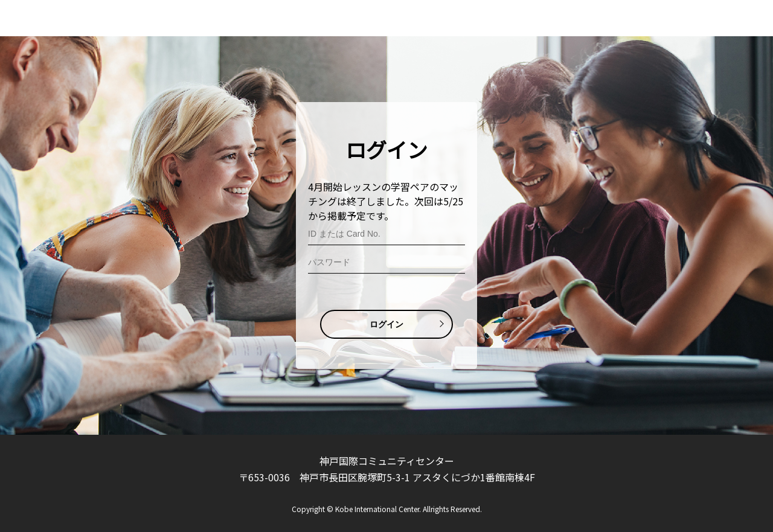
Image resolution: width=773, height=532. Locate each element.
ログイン (386, 324)
